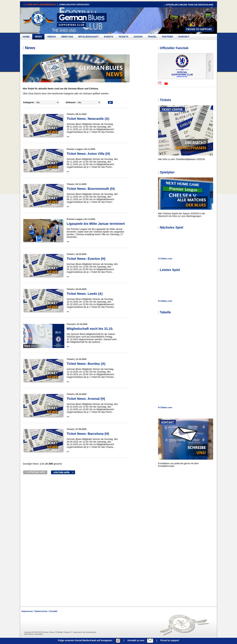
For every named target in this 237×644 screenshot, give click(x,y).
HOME (26, 37)
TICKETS (123, 37)
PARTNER (167, 37)
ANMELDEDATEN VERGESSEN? (74, 5)
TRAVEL (152, 37)
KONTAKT (184, 37)
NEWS (38, 37)
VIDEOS (51, 37)
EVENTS (109, 37)
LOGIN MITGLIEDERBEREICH (41, 5)
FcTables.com (165, 259)
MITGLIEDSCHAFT (89, 37)
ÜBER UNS (67, 37)
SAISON (138, 37)
